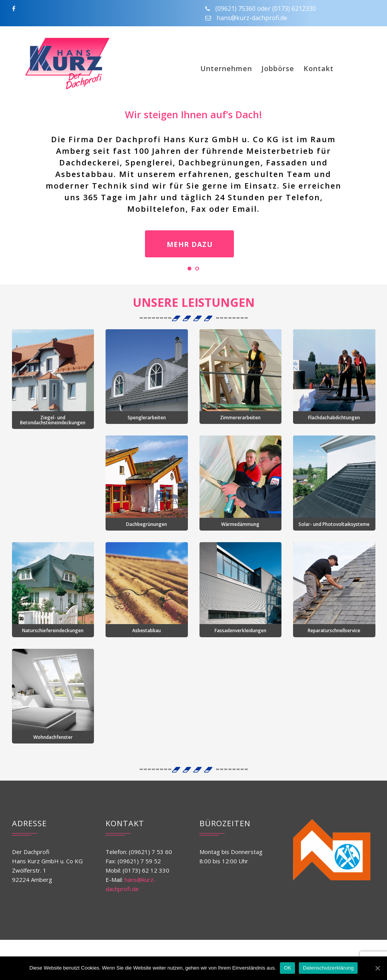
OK (287, 968)
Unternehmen (226, 68)
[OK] (377, 968)
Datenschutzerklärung (328, 968)
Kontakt (319, 68)
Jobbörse (278, 68)
